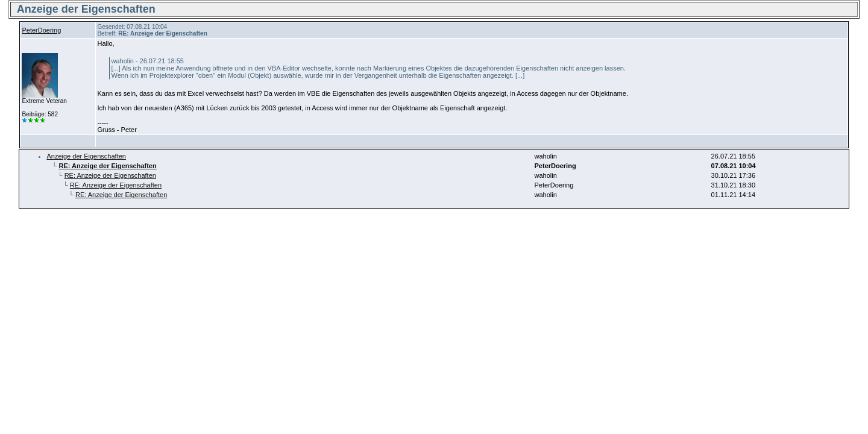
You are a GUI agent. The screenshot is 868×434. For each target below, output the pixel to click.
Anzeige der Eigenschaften (86, 156)
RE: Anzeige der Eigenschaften (110, 175)
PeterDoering (41, 30)
